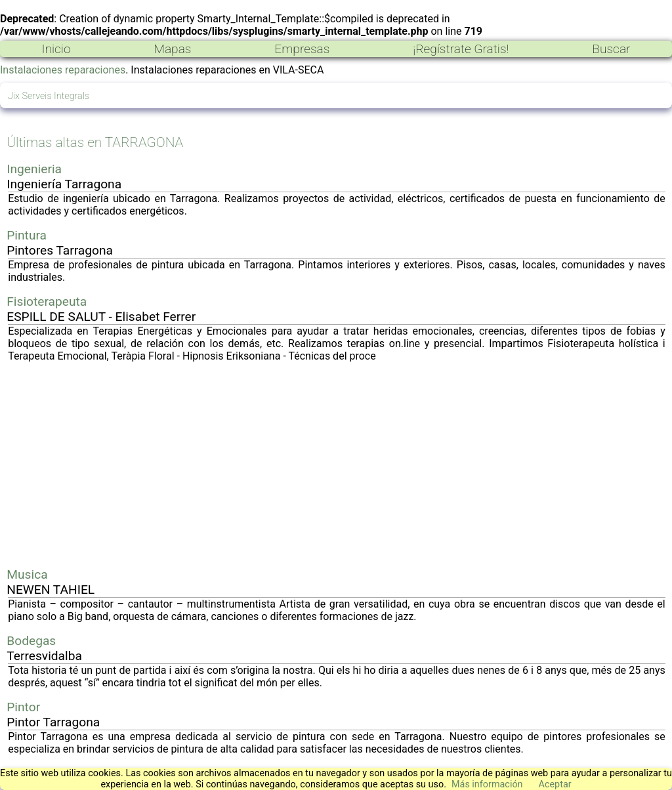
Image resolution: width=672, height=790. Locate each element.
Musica (27, 574)
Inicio (56, 49)
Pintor (23, 707)
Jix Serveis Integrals (49, 96)
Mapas (172, 49)
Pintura (27, 235)
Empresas (302, 49)
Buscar (611, 49)
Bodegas (31, 641)
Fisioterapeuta (47, 301)
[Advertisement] (337, 465)
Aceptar (555, 784)
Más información (487, 784)
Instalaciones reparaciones (63, 70)
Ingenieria (34, 169)
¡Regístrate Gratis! (461, 49)
